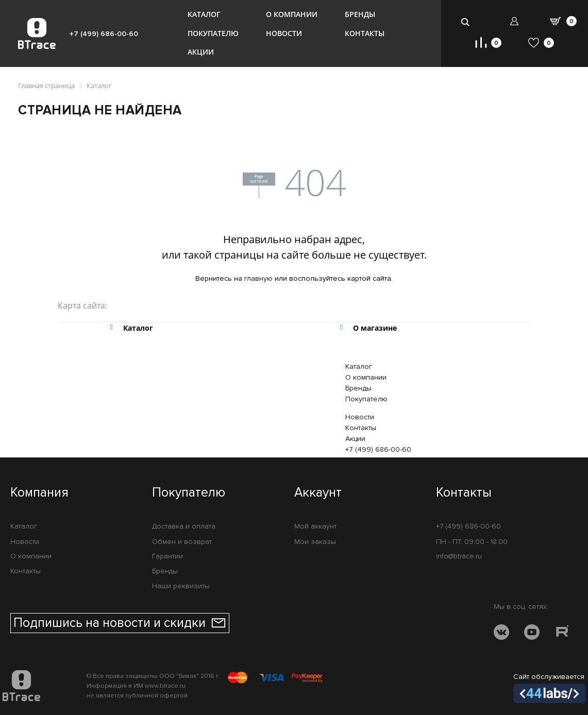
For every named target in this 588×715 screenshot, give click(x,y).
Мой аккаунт (315, 526)
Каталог (204, 14)
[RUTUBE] (562, 634)
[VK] (501, 634)
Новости (284, 33)
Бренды (360, 14)
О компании (292, 14)
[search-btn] (466, 22)
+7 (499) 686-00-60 (104, 34)
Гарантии (167, 556)
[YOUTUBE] (532, 634)
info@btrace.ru (459, 556)
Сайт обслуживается (549, 688)
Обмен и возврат (182, 542)
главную (258, 278)
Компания (39, 493)
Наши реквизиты (181, 586)
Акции (201, 52)
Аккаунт (318, 493)
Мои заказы (315, 542)
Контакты (365, 33)
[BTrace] (37, 33)
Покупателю (213, 33)
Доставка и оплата (184, 526)
